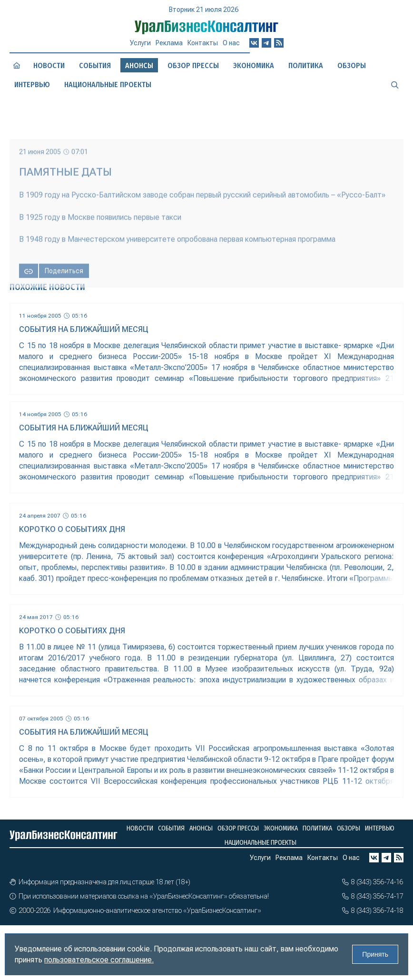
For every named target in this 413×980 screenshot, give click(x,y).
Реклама (169, 43)
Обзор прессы (193, 65)
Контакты (203, 43)
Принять (375, 954)
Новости (49, 65)
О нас (231, 43)
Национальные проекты (108, 85)
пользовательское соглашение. (99, 960)
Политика (306, 65)
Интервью (32, 85)
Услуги (140, 43)
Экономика (254, 65)
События (95, 65)
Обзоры (352, 65)
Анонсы (201, 828)
